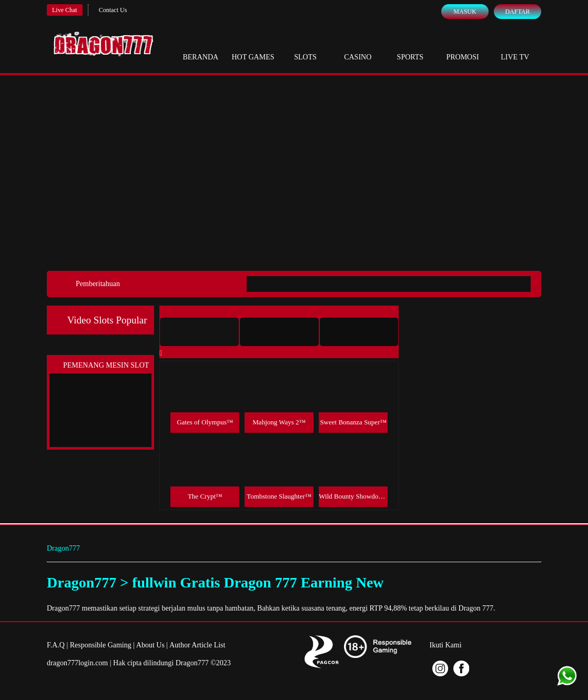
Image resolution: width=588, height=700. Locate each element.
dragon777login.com (77, 663)
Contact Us (113, 10)
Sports (410, 47)
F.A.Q (56, 645)
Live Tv (515, 47)
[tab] (199, 332)
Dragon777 (63, 548)
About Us (150, 645)
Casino (358, 47)
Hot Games (253, 47)
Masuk (465, 12)
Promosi (462, 47)
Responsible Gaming (101, 645)
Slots (305, 47)
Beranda (200, 47)
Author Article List (197, 645)
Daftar (517, 12)
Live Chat (65, 10)
